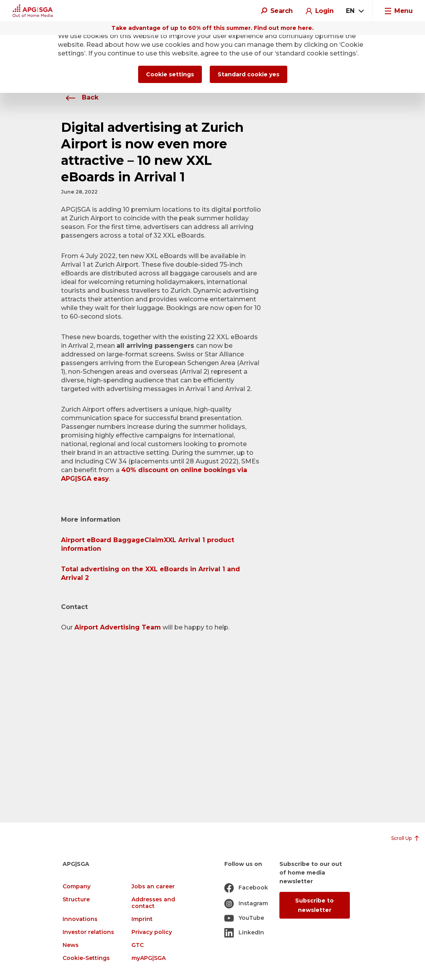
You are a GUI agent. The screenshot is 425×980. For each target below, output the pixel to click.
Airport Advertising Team (118, 627)
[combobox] (355, 11)
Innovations (80, 919)
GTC (138, 945)
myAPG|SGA (149, 958)
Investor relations (88, 932)
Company (77, 887)
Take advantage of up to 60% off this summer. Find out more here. (213, 28)
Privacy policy (152, 932)
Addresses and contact (153, 903)
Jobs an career (153, 887)
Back (80, 97)
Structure (76, 900)
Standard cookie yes (249, 74)
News (71, 945)
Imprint (142, 919)
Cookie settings (170, 74)
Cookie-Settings (86, 958)
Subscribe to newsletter (314, 905)
